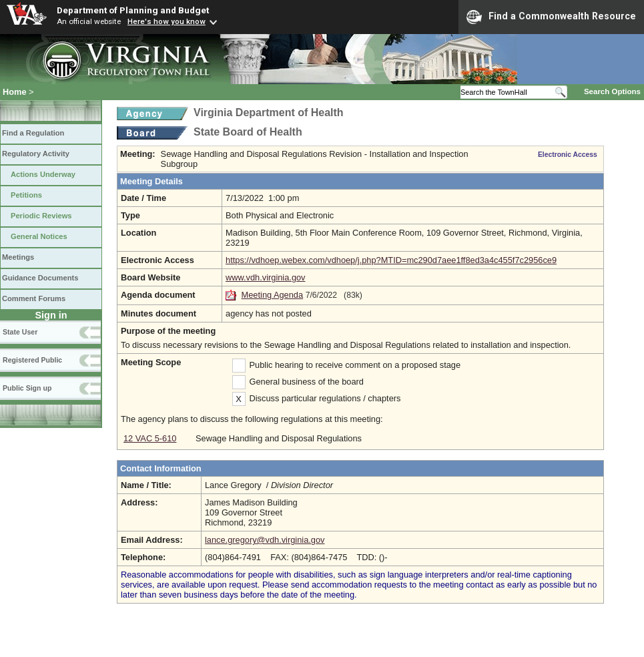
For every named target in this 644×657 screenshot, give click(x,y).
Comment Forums (34, 298)
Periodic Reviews (41, 216)
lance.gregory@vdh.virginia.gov (265, 540)
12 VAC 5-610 (150, 438)
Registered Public (32, 360)
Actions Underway (43, 174)
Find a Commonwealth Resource (551, 17)
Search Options (612, 91)
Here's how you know (167, 21)
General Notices (39, 236)
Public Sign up (27, 388)
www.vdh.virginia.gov (266, 277)
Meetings (18, 257)
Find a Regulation (33, 133)
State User (20, 332)
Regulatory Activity (36, 154)
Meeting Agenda (273, 295)
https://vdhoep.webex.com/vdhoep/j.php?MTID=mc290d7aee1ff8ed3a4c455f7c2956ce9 (391, 260)
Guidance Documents (40, 278)
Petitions (26, 195)
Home (15, 92)
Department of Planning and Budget (133, 10)
